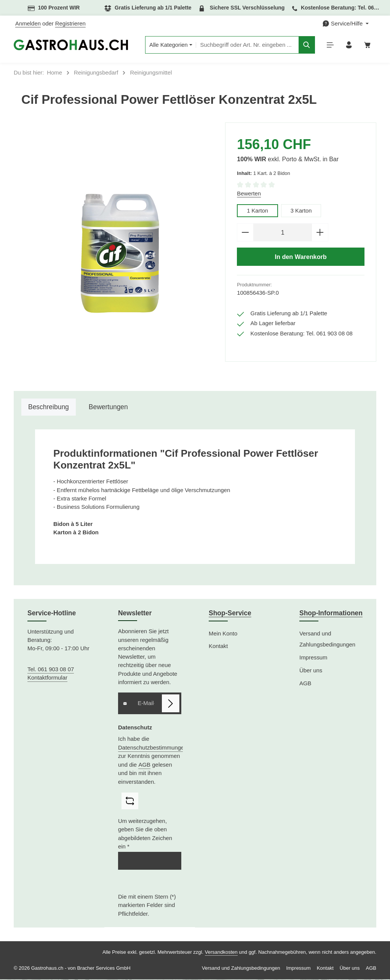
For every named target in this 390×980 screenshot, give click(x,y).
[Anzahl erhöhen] (320, 233)
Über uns (311, 671)
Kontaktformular (47, 678)
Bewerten (249, 194)
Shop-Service (230, 614)
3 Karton (302, 211)
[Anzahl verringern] (245, 233)
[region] (119, 254)
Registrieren (70, 24)
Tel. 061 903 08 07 (51, 670)
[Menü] (329, 45)
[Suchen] (305, 45)
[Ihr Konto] (348, 45)
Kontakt (218, 647)
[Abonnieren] (171, 704)
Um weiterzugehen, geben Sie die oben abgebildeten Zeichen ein (145, 835)
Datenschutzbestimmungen (153, 748)
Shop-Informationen (331, 614)
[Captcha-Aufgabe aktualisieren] (130, 802)
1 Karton (257, 211)
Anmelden (28, 24)
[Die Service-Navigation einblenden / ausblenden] (345, 24)
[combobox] (245, 45)
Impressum (313, 658)
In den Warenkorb (301, 258)
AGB (144, 765)
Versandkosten (221, 953)
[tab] (49, 408)
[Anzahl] (283, 233)
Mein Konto (223, 634)
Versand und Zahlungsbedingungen (327, 640)
